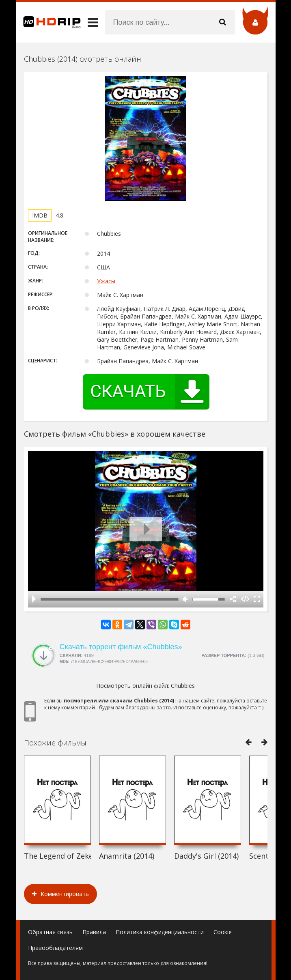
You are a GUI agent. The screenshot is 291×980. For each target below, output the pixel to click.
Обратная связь (50, 932)
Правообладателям (55, 948)
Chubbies (183, 686)
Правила (94, 932)
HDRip (48, 22)
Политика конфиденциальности (160, 932)
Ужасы (106, 281)
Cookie (223, 932)
